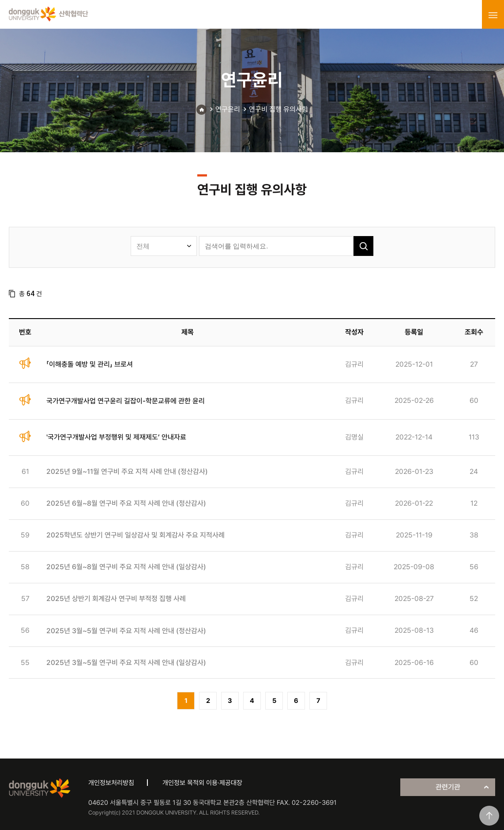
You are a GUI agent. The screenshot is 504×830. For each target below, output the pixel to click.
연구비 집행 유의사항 (278, 109)
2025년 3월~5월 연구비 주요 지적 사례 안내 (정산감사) (126, 631)
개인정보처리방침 (111, 783)
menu (493, 15)
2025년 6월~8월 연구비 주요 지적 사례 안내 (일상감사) (126, 567)
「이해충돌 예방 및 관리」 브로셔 (90, 364)
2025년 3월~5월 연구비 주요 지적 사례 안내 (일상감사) (126, 663)
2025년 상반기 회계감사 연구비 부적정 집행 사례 (116, 599)
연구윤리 (228, 109)
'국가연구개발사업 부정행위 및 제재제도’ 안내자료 (116, 437)
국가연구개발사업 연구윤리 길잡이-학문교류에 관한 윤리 (126, 401)
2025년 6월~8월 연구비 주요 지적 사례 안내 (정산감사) (126, 503)
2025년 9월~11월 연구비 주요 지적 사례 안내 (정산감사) (127, 471)
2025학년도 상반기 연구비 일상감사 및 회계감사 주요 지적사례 (135, 535)
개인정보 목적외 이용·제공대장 (202, 783)
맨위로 (489, 816)
